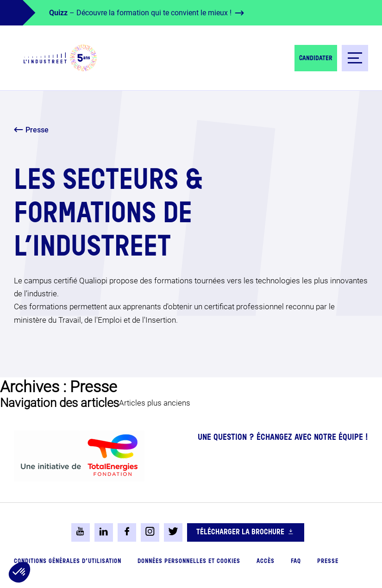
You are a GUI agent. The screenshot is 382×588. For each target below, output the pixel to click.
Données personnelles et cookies (189, 561)
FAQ (296, 561)
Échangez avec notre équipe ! (312, 438)
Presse (328, 561)
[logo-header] (60, 58)
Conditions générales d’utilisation (68, 561)
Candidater (316, 58)
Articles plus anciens (155, 403)
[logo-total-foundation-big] (79, 456)
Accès (266, 561)
